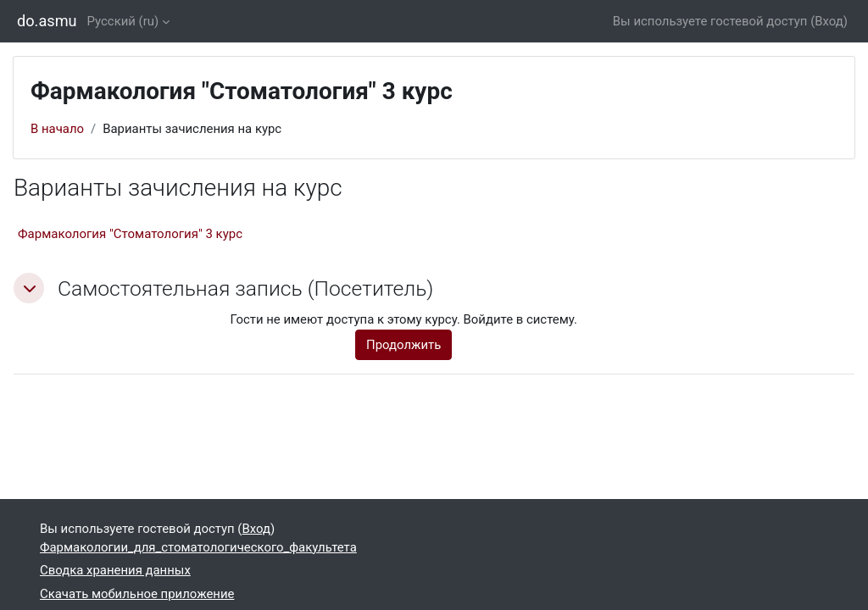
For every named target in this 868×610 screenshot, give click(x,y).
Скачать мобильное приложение (137, 594)
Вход (829, 21)
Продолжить (403, 345)
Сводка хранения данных (115, 570)
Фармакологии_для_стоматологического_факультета (198, 547)
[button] (29, 288)
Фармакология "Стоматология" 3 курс (130, 234)
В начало (57, 129)
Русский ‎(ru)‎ (123, 21)
